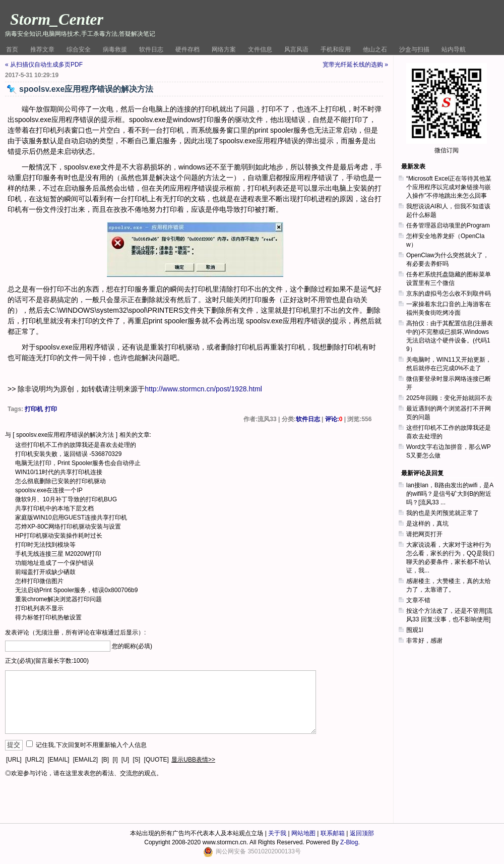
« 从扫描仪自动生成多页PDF (44, 65)
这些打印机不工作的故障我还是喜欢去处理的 (76, 445)
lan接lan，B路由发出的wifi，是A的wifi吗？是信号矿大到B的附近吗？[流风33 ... (450, 494)
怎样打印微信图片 (39, 581)
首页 (12, 49)
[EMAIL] (59, 760)
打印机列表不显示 (39, 608)
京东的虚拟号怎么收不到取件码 (449, 294)
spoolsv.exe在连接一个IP (49, 490)
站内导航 (454, 49)
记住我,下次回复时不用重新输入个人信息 (91, 745)
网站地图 (303, 833)
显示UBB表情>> (193, 760)
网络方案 (224, 49)
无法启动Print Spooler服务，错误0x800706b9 (76, 590)
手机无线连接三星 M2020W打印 (58, 554)
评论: (334, 419)
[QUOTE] (156, 760)
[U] (125, 760)
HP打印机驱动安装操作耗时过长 (59, 536)
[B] (105, 760)
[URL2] (35, 760)
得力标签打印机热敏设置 (48, 617)
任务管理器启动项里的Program (448, 225)
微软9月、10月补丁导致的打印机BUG (66, 499)
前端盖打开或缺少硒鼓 (45, 572)
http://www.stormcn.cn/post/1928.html (203, 389)
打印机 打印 (41, 409)
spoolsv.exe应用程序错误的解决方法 (65, 435)
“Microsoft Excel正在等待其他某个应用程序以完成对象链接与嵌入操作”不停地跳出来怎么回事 (449, 187)
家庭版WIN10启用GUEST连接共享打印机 (71, 517)
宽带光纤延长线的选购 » (355, 65)
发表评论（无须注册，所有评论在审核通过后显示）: (75, 632)
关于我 (277, 833)
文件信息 (260, 49)
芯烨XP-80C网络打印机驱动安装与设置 (68, 527)
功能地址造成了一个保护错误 (54, 563)
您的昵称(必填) (132, 646)
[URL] (14, 760)
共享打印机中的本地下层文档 (54, 508)
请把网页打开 (424, 534)
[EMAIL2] (85, 760)
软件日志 (151, 49)
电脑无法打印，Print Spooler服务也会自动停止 (78, 463)
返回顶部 (362, 833)
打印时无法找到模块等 (45, 545)
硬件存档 (187, 49)
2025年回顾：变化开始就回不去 (449, 398)
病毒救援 (115, 49)
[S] (137, 760)
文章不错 (418, 600)
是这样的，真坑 (427, 524)
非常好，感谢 (424, 641)
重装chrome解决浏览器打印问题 (58, 599)
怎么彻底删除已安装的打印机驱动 (60, 481)
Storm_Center (57, 19)
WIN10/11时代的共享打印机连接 (59, 472)
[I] (115, 760)
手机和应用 (336, 49)
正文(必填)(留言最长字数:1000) (47, 661)
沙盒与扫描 (414, 49)
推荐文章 (42, 49)
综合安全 (79, 49)
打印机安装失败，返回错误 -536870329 (68, 454)
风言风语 (296, 49)
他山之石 (375, 49)
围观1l (415, 630)
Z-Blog (349, 842)
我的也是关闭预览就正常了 (443, 513)
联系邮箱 (333, 833)
